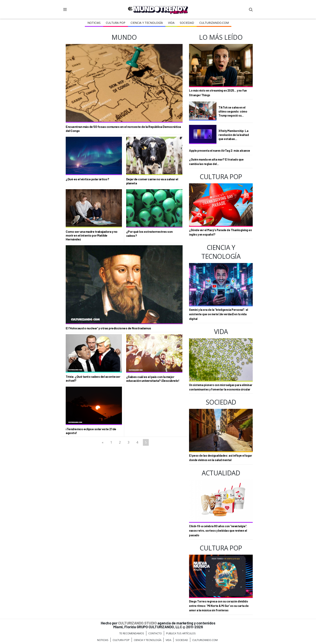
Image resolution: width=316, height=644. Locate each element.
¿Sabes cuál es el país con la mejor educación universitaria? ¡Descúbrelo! (153, 379)
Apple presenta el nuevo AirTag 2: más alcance (220, 151)
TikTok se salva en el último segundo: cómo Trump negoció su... (233, 111)
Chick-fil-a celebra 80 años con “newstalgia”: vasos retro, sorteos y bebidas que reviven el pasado (218, 531)
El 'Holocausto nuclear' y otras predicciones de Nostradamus (108, 328)
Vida (171, 23)
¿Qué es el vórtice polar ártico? (87, 179)
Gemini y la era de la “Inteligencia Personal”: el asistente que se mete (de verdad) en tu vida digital (219, 314)
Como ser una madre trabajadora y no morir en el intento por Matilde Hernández (92, 235)
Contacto (155, 633)
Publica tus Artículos (181, 633)
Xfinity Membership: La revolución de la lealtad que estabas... (234, 135)
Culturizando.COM (214, 23)
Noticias (94, 23)
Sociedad (187, 23)
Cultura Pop (116, 23)
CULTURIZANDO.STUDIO (137, 623)
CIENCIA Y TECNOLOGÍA (147, 23)
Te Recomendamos (132, 633)
